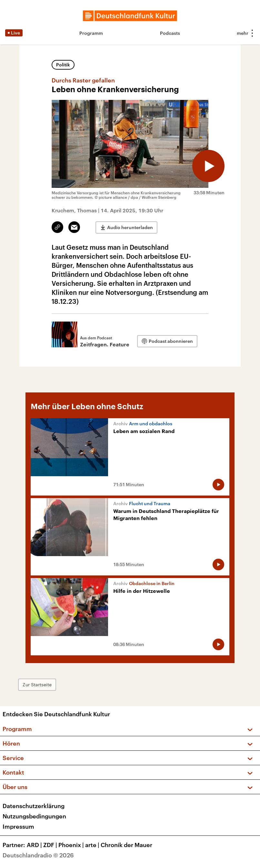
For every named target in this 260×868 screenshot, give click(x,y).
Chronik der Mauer (126, 845)
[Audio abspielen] (208, 166)
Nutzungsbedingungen (34, 816)
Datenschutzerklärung (34, 806)
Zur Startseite (37, 685)
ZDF (51, 845)
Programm (91, 33)
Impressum (18, 826)
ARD (35, 845)
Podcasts (170, 33)
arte (93, 845)
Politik (63, 65)
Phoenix (72, 845)
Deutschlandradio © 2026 (38, 855)
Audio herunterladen (130, 227)
